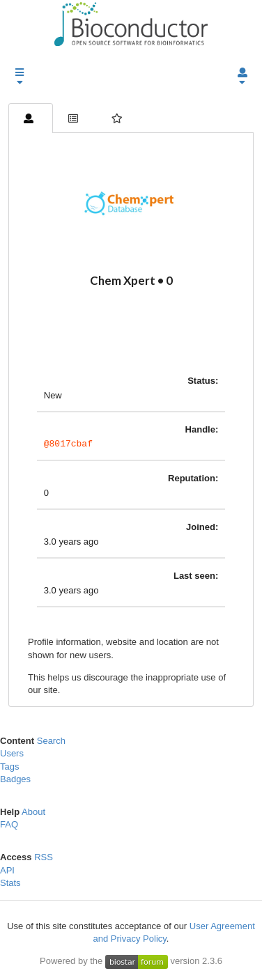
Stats (10, 885)
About (33, 814)
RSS (44, 859)
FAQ (9, 826)
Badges (15, 781)
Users (12, 755)
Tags (9, 769)
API (7, 872)
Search (51, 743)
